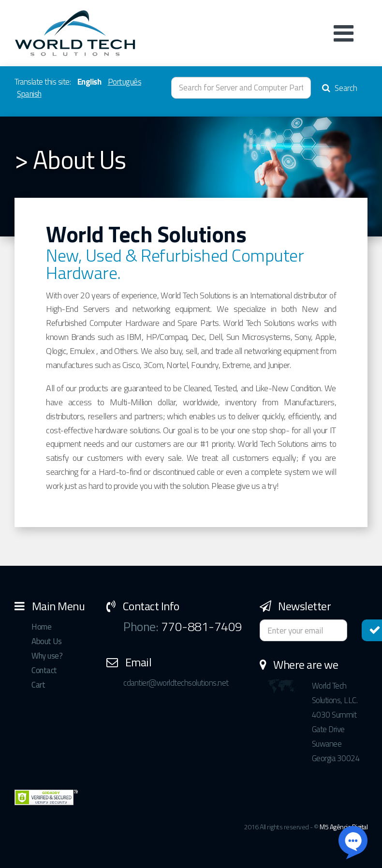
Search (340, 88)
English (89, 82)
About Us (46, 641)
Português (125, 82)
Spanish (29, 94)
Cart (38, 685)
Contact (44, 670)
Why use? (47, 656)
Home (41, 627)
